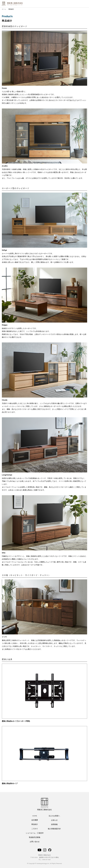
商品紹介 (35, 824)
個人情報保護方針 (54, 829)
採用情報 (54, 824)
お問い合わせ (35, 842)
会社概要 (35, 820)
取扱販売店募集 (35, 837)
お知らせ (54, 820)
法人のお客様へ (54, 816)
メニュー (86, 4)
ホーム (4, 9)
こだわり (35, 829)
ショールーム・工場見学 (35, 833)
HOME (35, 816)
